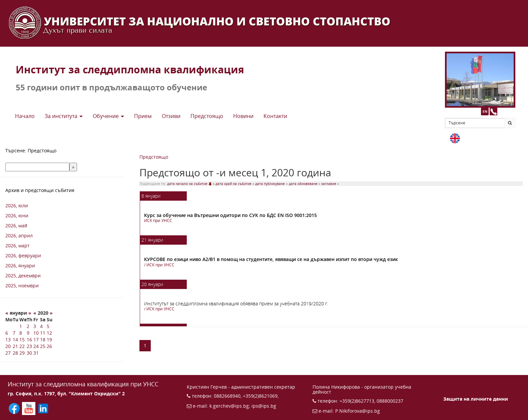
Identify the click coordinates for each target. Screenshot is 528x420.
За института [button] (64, 116)
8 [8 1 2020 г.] (21, 333)
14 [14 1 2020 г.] (15, 339)
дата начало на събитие (190, 184)
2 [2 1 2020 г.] (28, 326)
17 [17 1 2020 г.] (36, 339)
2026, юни (17, 215)
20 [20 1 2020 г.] (8, 346)
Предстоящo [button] (207, 116)
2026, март (18, 245)
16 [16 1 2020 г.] (29, 339)
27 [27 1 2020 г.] (8, 353)
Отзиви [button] (171, 116)
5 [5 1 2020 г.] (48, 326)
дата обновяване (304, 184)
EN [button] (485, 111)
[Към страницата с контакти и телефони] (493, 111)
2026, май (16, 225)
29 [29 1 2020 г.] (22, 353)
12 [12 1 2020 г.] (49, 333)
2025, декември (23, 275)
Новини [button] (243, 116)
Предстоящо (154, 157)
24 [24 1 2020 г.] (36, 346)
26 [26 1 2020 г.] (49, 346)
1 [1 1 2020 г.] (21, 326)
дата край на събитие (234, 184)
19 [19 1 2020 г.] (49, 339)
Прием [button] (143, 116)
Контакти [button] (275, 116)
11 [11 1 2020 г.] (43, 333)
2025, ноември (22, 285)
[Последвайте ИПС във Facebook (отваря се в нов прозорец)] (15, 408)
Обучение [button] (108, 116)
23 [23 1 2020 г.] (29, 346)
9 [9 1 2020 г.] (28, 333)
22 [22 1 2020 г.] (22, 346)
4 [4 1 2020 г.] (41, 326)
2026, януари (20, 265)
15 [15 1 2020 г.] (22, 339)
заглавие (329, 184)
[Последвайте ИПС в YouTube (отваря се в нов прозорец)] (29, 408)
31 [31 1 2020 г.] (36, 353)
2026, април (19, 235)
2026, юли (17, 205)
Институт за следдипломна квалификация (130, 69)
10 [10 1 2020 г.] (36, 333)
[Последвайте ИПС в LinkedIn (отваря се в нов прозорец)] (43, 408)
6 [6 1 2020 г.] (7, 333)
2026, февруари (23, 255)
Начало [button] (25, 116)
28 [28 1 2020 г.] (15, 353)
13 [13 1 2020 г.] (8, 339)
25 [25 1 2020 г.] (43, 346)
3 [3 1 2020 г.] (35, 326)
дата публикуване (271, 184)
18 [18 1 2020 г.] (43, 339)
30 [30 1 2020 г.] (29, 353)
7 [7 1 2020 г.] (14, 333)
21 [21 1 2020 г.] (15, 346)
